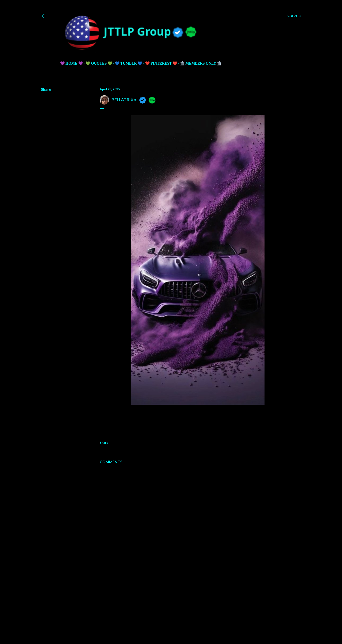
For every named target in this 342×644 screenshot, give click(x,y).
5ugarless (184, 629)
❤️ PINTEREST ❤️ (161, 63)
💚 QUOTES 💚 (99, 63)
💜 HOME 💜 (71, 63)
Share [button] (46, 89)
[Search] (294, 16)
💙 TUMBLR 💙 (129, 63)
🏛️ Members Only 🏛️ (201, 63)
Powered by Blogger (171, 619)
